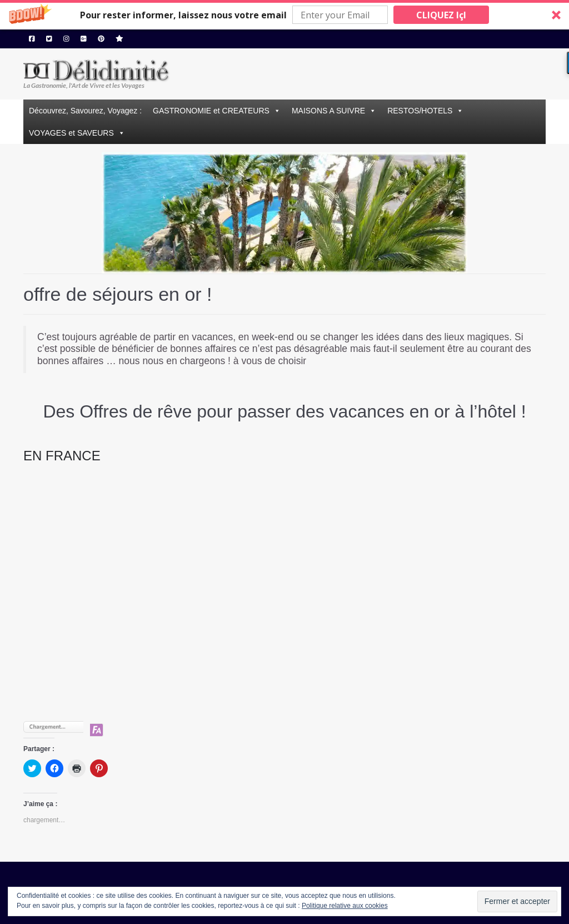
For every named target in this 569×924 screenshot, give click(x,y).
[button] (284, 15)
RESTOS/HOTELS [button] (420, 111)
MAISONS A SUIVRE (328, 111)
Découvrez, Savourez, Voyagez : (85, 111)
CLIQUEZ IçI (441, 15)
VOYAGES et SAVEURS (71, 133)
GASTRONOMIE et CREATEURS (211, 111)
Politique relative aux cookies (345, 906)
